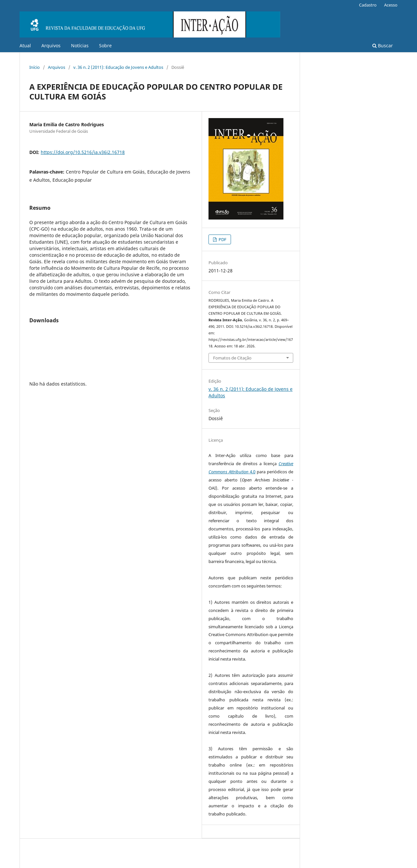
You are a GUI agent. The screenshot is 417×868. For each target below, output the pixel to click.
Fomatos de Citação (232, 358)
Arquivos (51, 46)
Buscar (383, 46)
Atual (25, 46)
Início (35, 67)
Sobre (105, 46)
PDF (222, 239)
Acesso (391, 5)
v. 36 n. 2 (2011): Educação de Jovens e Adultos (118, 67)
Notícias (80, 46)
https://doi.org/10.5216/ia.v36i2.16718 (83, 152)
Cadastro (368, 5)
